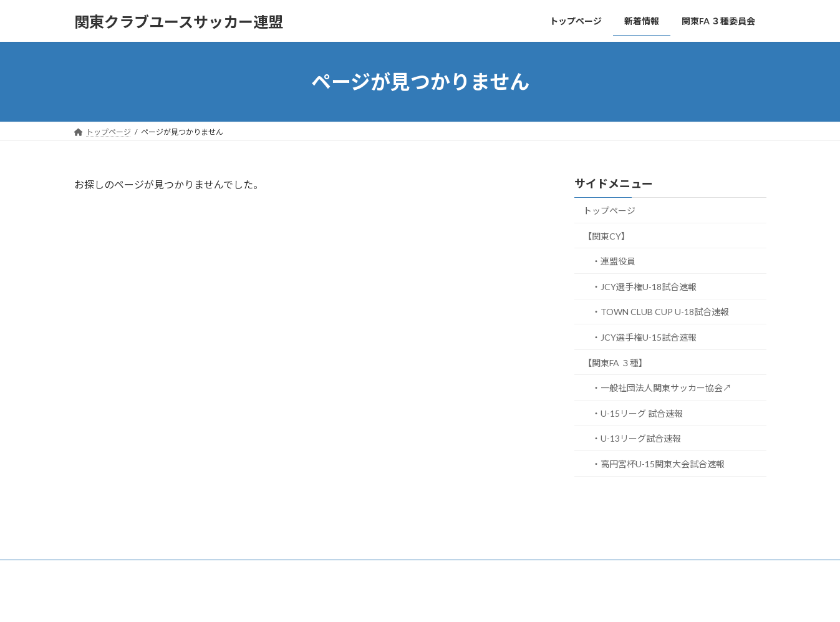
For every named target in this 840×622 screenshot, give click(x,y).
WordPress (352, 600)
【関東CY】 (606, 236)
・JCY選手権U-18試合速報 (644, 287)
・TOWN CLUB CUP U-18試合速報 (660, 312)
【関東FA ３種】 (615, 363)
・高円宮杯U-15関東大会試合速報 (658, 464)
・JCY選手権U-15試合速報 (644, 337)
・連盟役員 (614, 261)
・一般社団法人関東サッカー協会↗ (662, 388)
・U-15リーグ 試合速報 (637, 413)
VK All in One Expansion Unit (500, 600)
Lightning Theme (417, 600)
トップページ (609, 211)
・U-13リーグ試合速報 (636, 439)
